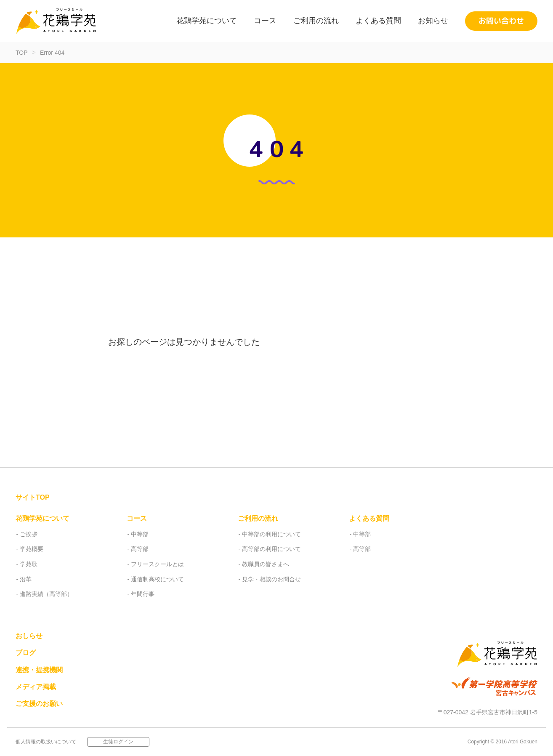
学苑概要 (32, 549)
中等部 (140, 534)
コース (265, 21)
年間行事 (143, 594)
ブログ (26, 653)
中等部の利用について (271, 534)
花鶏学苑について (207, 21)
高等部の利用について (271, 549)
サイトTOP (33, 497)
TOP (22, 53)
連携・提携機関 (39, 670)
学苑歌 (29, 564)
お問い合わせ (501, 21)
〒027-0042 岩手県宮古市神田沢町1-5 (488, 712)
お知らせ (433, 21)
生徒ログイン (118, 741)
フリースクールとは (157, 564)
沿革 (26, 579)
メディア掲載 (36, 687)
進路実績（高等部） (46, 594)
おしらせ (29, 636)
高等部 (140, 549)
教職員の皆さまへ (266, 564)
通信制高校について (157, 579)
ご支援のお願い (39, 704)
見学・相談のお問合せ (271, 579)
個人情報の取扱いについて (46, 741)
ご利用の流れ (316, 21)
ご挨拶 (29, 534)
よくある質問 (378, 21)
